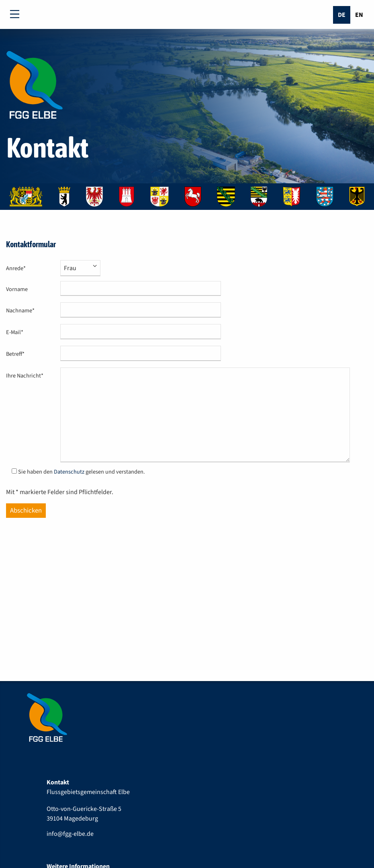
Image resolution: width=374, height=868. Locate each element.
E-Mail (19, 332)
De (342, 15)
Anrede (19, 268)
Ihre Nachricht (25, 376)
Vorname (17, 289)
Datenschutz (69, 472)
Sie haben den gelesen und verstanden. (82, 472)
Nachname (20, 311)
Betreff (19, 354)
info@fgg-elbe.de (70, 834)
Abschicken (26, 511)
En (359, 15)
